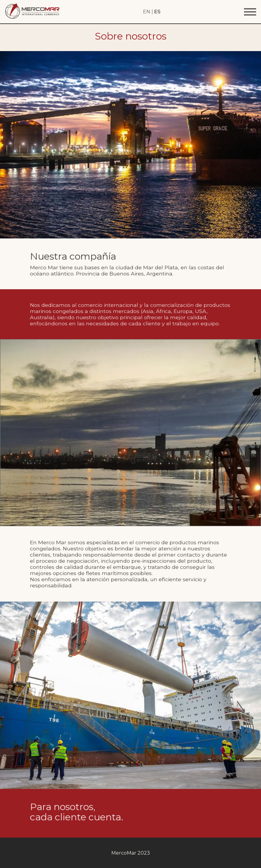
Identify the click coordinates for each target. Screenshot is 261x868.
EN (147, 12)
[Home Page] (32, 17)
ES (157, 12)
